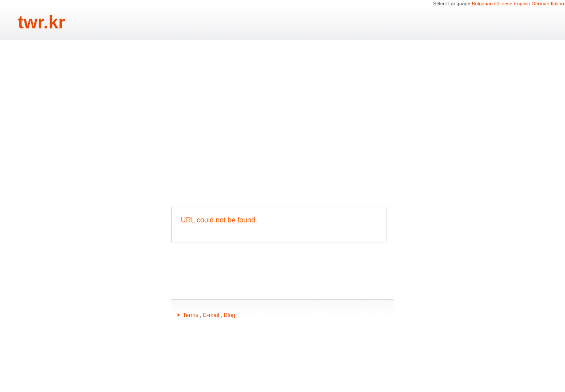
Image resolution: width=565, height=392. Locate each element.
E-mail (211, 315)
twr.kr (42, 22)
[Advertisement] (282, 123)
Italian (557, 4)
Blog (230, 315)
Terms (191, 315)
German (540, 4)
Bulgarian (482, 4)
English (522, 4)
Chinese (503, 4)
